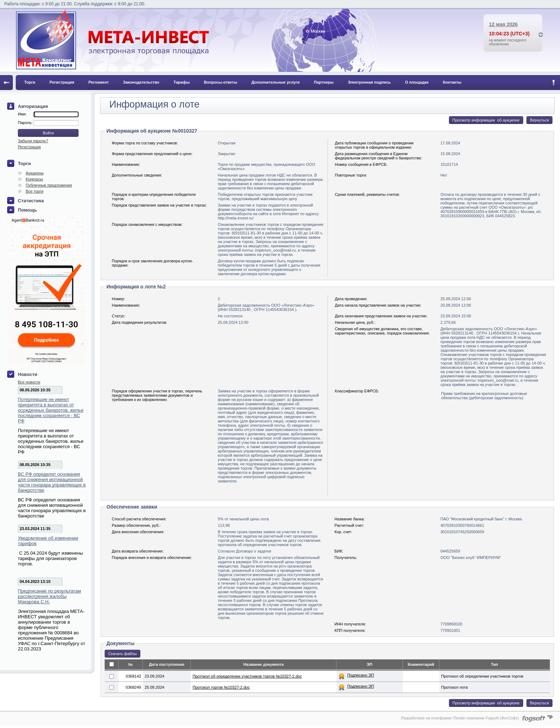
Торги (30, 82)
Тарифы (182, 82)
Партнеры (324, 82)
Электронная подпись (369, 82)
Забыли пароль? (33, 141)
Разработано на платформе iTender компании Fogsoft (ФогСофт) (460, 718)
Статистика (31, 201)
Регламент (99, 82)
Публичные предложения (49, 185)
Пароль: (26, 123)
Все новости (29, 382)
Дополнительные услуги (276, 82)
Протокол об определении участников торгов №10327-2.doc (247, 676)
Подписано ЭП (361, 675)
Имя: (22, 114)
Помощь (27, 210)
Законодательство (141, 82)
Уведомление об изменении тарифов (48, 541)
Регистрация (62, 82)
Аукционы (35, 173)
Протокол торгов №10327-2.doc (221, 687)
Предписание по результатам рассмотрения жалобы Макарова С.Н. (49, 596)
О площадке (417, 82)
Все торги (34, 191)
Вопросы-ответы (221, 82)
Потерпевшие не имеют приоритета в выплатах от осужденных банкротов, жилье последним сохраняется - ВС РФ (51, 410)
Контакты (452, 82)
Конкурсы (34, 179)
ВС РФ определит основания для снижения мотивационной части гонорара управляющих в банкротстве (52, 482)
